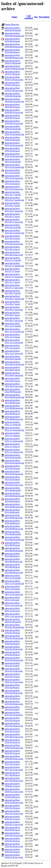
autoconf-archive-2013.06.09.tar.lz (13, 555)
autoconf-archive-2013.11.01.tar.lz (13, 599)
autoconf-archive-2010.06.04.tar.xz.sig (14, 56)
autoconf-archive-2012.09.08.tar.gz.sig (14, 407)
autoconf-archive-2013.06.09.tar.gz (13, 544)
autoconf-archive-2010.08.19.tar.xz (13, 117)
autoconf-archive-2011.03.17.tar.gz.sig (14, 210)
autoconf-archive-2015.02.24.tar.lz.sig (14, 714)
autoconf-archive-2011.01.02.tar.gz (13, 171)
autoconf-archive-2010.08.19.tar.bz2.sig (14, 100)
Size (36, 17)
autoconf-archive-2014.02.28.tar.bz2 (13, 620)
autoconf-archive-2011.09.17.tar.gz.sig (14, 308)
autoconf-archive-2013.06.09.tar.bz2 (13, 533)
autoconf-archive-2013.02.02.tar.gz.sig (14, 473)
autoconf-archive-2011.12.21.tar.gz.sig (14, 341)
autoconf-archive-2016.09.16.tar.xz (13, 752)
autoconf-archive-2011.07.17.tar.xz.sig (14, 286)
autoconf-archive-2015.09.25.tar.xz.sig (14, 736)
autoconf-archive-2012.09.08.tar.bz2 (13, 390)
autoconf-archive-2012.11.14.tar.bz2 (13, 423)
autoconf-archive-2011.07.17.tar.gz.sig (14, 275)
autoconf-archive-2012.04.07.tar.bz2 (13, 358)
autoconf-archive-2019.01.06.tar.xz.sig (14, 801)
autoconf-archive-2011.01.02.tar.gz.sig (14, 177)
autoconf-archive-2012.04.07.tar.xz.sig (14, 385)
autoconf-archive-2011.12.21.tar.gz (13, 336)
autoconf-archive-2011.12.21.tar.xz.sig (14, 352)
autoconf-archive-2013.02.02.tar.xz (13, 478)
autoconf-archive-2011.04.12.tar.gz (13, 237)
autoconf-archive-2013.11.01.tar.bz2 (13, 577)
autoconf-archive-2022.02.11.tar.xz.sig (14, 823)
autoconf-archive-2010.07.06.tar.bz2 (13, 62)
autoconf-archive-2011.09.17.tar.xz (13, 314)
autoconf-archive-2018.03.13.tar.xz (13, 785)
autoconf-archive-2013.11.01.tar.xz (13, 610)
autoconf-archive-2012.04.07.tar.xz (13, 380)
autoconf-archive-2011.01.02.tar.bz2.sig (14, 166)
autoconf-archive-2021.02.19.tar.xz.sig (14, 812)
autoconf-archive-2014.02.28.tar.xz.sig (14, 659)
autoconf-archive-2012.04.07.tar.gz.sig (14, 374)
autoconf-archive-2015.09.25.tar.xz (13, 730)
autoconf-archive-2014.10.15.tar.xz (13, 675)
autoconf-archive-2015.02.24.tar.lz (13, 708)
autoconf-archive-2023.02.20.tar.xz (13, 840)
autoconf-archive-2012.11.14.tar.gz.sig (14, 440)
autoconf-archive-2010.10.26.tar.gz (13, 139)
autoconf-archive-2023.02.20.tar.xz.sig (14, 845)
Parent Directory (12, 24)
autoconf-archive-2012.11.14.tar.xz (13, 445)
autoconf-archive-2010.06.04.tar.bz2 (13, 29)
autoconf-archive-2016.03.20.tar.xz (13, 741)
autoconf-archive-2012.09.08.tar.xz (13, 412)
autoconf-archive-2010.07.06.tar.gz (13, 73)
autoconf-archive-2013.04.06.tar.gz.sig (14, 505)
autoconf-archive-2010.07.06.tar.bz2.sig (14, 67)
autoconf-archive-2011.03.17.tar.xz (13, 215)
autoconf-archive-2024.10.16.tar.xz (13, 851)
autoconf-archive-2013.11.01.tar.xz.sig (14, 615)
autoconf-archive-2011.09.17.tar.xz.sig (14, 319)
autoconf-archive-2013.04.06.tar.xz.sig (14, 527)
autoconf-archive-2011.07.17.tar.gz (13, 270)
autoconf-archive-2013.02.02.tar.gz (13, 467)
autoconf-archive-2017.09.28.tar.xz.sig (14, 779)
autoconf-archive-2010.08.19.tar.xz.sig (14, 122)
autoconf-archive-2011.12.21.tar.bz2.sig (14, 330)
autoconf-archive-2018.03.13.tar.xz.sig (14, 790)
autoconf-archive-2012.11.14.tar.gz (13, 434)
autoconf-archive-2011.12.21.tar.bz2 (13, 325)
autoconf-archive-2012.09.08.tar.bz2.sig (14, 396)
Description (44, 17)
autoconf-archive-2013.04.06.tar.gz (13, 500)
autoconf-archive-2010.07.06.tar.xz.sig (14, 89)
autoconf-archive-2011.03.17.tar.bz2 (13, 193)
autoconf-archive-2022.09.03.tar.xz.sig (14, 834)
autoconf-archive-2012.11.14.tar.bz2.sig (14, 429)
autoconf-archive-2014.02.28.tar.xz (13, 653)
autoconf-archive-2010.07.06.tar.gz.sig (14, 78)
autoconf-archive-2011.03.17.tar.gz (13, 204)
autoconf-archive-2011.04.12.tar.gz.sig (14, 243)
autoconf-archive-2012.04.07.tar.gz (13, 369)
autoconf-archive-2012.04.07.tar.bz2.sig (14, 363)
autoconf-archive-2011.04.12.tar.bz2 (13, 226)
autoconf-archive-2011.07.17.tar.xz (13, 281)
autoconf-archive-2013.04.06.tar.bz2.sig (14, 495)
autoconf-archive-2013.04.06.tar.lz (13, 511)
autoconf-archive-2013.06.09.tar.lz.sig (14, 560)
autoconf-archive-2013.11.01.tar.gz (13, 588)
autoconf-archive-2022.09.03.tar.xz (13, 829)
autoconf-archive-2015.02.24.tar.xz (13, 719)
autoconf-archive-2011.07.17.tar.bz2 (13, 259)
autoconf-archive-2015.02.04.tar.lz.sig (14, 692)
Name (14, 17)
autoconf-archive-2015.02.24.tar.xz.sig (14, 725)
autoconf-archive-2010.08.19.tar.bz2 (13, 95)
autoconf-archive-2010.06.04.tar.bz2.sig (14, 34)
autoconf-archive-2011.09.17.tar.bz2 (13, 292)
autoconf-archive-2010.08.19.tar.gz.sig (14, 111)
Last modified (29, 17)
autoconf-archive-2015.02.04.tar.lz (13, 686)
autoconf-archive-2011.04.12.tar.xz (13, 248)
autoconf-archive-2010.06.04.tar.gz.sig (14, 45)
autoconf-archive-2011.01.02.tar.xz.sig (14, 188)
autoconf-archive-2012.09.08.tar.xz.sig (14, 418)
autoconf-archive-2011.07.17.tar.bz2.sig (14, 264)
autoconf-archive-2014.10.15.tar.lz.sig (14, 670)
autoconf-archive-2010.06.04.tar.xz (13, 51)
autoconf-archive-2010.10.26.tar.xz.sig (14, 155)
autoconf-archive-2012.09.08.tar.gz (13, 401)
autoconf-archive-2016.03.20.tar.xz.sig (14, 746)
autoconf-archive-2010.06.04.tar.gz (13, 40)
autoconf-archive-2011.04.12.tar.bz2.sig (14, 232)
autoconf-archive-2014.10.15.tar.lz (13, 664)
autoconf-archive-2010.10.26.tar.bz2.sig (14, 133)
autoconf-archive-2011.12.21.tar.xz (13, 347)
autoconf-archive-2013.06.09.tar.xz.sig (14, 571)
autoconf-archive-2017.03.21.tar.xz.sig (14, 768)
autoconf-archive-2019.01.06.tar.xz (13, 796)
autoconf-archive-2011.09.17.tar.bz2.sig (14, 297)
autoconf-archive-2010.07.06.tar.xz (13, 84)
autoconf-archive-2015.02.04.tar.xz (13, 697)
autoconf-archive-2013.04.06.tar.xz (13, 522)
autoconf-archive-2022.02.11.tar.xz (13, 818)
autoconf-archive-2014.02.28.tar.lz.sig (14, 648)
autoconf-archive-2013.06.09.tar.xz (13, 566)
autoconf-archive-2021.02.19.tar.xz (13, 807)
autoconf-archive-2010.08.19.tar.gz (13, 106)
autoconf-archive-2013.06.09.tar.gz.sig (14, 549)
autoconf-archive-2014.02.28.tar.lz (13, 642)
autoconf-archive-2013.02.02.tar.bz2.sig (14, 462)
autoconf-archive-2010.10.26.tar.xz (13, 149)
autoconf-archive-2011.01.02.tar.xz (13, 182)
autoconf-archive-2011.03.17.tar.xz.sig (14, 221)
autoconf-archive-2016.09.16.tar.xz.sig (14, 757)
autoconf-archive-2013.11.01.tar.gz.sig (14, 593)
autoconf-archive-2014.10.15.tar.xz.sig (14, 681)
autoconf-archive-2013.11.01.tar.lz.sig (14, 604)
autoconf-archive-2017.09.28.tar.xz (13, 774)
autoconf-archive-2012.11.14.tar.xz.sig (14, 451)
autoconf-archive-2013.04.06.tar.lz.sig (14, 516)
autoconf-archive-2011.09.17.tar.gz (13, 303)
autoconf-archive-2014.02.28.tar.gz (13, 631)
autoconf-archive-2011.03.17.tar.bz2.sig (14, 199)
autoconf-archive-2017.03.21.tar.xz (13, 763)
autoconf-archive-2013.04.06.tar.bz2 (13, 489)
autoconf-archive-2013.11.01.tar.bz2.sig (14, 582)
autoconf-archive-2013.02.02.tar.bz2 (13, 456)
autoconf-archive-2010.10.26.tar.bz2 (13, 128)
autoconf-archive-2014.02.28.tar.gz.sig (14, 637)
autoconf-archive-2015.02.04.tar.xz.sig (14, 703)
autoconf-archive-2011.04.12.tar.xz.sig (14, 254)
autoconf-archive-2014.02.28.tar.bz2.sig (14, 626)
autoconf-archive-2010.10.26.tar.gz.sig (14, 144)
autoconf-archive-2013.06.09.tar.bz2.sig (14, 538)
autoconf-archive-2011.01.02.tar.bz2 (13, 160)
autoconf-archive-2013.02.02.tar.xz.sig (14, 484)
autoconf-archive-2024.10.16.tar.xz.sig (14, 856)
